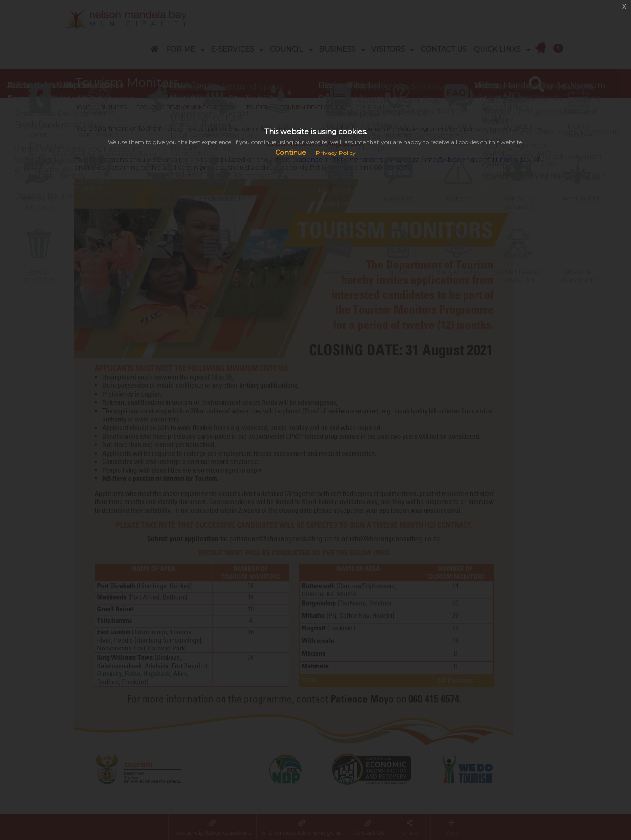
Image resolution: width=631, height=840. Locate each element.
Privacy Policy (336, 153)
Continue (291, 153)
